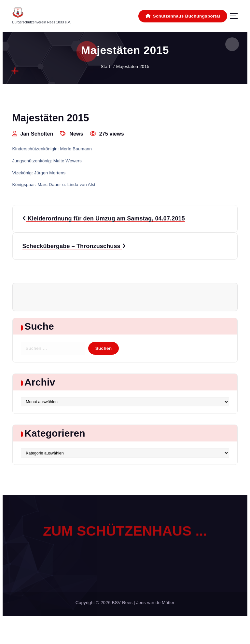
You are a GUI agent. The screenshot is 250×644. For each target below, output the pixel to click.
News (76, 134)
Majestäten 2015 (133, 66)
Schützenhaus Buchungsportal (183, 16)
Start (105, 66)
